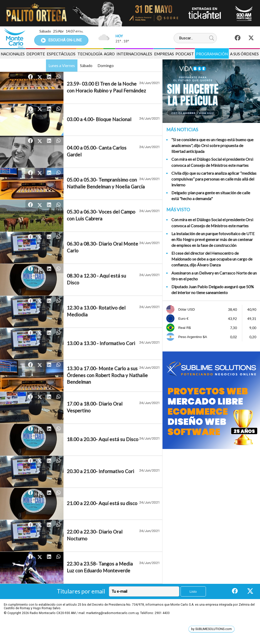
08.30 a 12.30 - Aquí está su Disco (96, 279)
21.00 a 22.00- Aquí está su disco (102, 503)
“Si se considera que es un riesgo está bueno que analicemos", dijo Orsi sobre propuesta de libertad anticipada (212, 145)
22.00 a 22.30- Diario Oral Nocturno (95, 535)
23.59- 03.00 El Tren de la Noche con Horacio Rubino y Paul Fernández (106, 87)
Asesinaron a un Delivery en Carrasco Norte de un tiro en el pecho (214, 276)
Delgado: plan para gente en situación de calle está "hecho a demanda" (211, 196)
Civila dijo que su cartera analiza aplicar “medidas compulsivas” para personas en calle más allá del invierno (214, 179)
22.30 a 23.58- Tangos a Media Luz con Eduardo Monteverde (100, 567)
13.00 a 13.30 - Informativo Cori (101, 343)
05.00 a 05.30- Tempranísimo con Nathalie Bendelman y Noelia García (106, 183)
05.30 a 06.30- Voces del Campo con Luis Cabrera (101, 215)
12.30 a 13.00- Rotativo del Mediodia (96, 311)
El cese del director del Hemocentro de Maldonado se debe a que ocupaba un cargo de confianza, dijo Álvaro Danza (212, 259)
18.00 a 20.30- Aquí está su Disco (103, 439)
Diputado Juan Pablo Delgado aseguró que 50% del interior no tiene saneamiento (213, 289)
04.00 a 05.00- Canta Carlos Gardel (97, 151)
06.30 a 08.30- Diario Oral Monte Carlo (102, 247)
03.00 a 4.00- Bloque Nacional (99, 119)
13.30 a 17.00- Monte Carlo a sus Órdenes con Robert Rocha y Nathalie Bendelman (107, 375)
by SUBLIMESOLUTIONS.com (212, 629)
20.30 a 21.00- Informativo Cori (100, 471)
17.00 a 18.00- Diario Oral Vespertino (95, 407)
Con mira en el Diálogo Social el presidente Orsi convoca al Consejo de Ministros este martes (212, 162)
